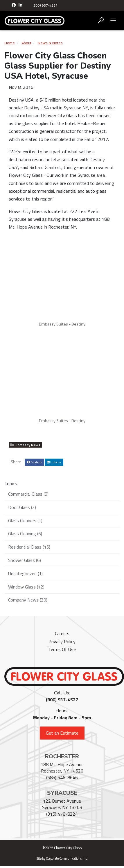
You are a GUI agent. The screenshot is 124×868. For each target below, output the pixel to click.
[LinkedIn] (21, 5)
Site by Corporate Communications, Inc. (62, 858)
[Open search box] (101, 21)
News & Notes (50, 43)
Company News (25, 445)
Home (10, 43)
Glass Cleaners (25, 521)
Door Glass (22, 507)
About (26, 43)
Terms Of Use (62, 649)
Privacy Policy (62, 641)
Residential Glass (29, 547)
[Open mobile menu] (113, 21)
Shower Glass (25, 560)
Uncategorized (25, 573)
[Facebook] (14, 5)
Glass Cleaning (25, 534)
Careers (62, 633)
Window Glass (26, 587)
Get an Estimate (62, 733)
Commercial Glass (28, 494)
